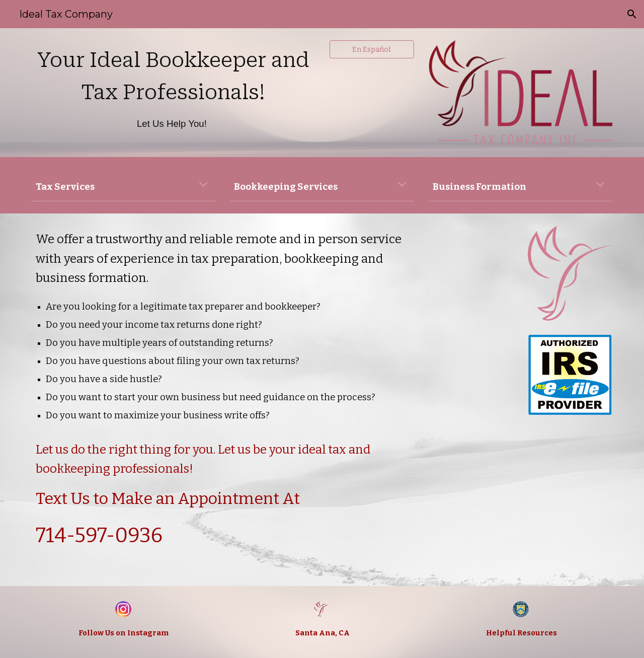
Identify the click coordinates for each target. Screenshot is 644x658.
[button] (632, 14)
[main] (173, 92)
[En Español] (372, 49)
